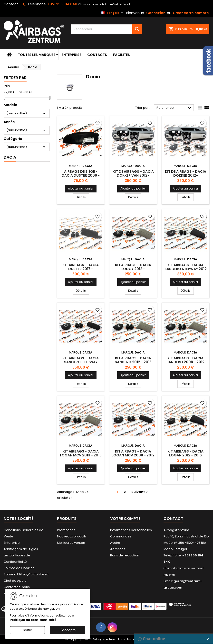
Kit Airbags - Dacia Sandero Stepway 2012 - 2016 (186, 269)
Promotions (66, 530)
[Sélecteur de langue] (112, 13)
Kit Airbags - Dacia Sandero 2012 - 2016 (133, 360)
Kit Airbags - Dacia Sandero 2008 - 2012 (185, 360)
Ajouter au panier (81, 188)
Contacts (97, 55)
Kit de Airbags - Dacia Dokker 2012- (186, 173)
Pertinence (174, 108)
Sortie (28, 630)
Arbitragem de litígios (21, 549)
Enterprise (71, 55)
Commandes (121, 536)
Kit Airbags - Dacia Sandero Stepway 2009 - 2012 (81, 362)
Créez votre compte (191, 13)
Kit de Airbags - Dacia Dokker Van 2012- (133, 173)
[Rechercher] (106, 29)
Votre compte (125, 519)
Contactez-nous (17, 587)
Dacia (10, 157)
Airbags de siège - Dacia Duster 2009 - (81, 173)
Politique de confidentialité (33, 620)
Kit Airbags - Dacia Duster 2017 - (81, 267)
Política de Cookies (19, 568)
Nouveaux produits (72, 536)
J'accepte (68, 630)
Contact (11, 4)
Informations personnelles (131, 530)
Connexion (156, 13)
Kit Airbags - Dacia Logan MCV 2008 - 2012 (133, 453)
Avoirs (115, 543)
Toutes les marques (37, 55)
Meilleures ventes (71, 543)
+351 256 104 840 (62, 4)
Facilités (121, 55)
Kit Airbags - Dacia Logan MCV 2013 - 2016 (81, 453)
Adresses (118, 549)
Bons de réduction (125, 555)
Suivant (140, 492)
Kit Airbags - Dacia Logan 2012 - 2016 (185, 453)
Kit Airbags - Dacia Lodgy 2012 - (133, 267)
